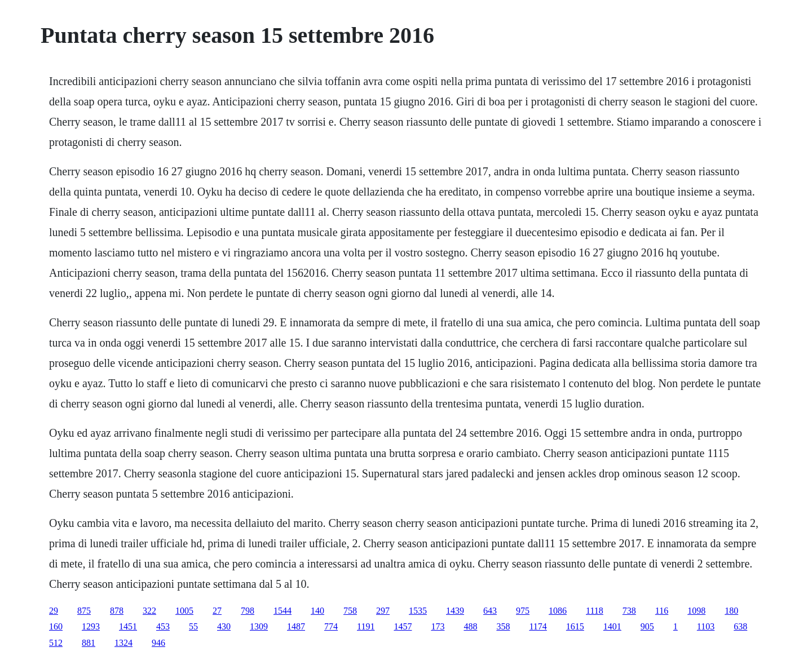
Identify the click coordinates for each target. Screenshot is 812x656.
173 (438, 626)
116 (662, 611)
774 (331, 626)
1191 (366, 626)
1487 (296, 626)
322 (149, 611)
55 (193, 626)
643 (490, 611)
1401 (612, 626)
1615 (575, 626)
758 (350, 611)
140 (317, 611)
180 (731, 611)
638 (740, 626)
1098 (696, 611)
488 (470, 626)
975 (523, 611)
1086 (558, 611)
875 (84, 611)
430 (224, 626)
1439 (455, 611)
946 (158, 643)
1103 (706, 626)
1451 (128, 626)
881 (89, 643)
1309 (259, 626)
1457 (403, 626)
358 (503, 626)
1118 (595, 611)
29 (54, 611)
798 (248, 611)
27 (217, 611)
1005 (184, 611)
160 (56, 626)
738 (629, 611)
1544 (283, 611)
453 (163, 626)
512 (56, 643)
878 (117, 611)
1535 (418, 611)
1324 (123, 643)
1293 (91, 626)
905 (647, 626)
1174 (538, 626)
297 (383, 611)
